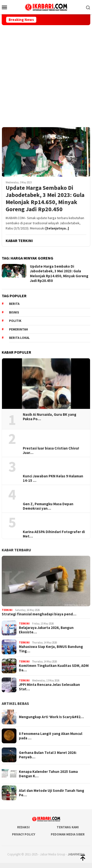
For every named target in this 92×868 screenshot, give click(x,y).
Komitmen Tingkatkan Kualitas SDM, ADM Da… (54, 668)
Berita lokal (19, 338)
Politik (15, 321)
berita (14, 304)
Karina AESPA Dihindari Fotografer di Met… (54, 534)
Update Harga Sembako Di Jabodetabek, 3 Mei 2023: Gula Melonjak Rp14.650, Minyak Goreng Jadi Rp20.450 (45, 199)
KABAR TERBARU (16, 550)
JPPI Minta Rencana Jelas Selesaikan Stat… (49, 687)
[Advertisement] (46, 74)
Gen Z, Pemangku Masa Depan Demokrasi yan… (48, 506)
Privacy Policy (24, 834)
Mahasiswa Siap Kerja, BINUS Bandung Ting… (51, 649)
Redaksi (23, 827)
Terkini (7, 610)
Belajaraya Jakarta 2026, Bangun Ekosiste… (46, 630)
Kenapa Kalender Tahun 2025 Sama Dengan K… (48, 774)
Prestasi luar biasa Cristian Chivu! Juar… (51, 451)
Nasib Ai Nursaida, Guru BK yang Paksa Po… (50, 417)
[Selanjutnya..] (57, 228)
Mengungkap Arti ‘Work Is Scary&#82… (51, 717)
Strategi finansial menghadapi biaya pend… (39, 614)
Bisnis (14, 312)
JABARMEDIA (76, 854)
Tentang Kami (68, 827)
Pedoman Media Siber (68, 834)
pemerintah (19, 329)
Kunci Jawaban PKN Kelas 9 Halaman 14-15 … (53, 478)
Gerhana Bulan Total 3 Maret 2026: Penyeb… (48, 755)
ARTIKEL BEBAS (15, 703)
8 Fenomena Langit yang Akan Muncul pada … (51, 736)
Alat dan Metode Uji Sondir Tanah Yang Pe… (52, 793)
